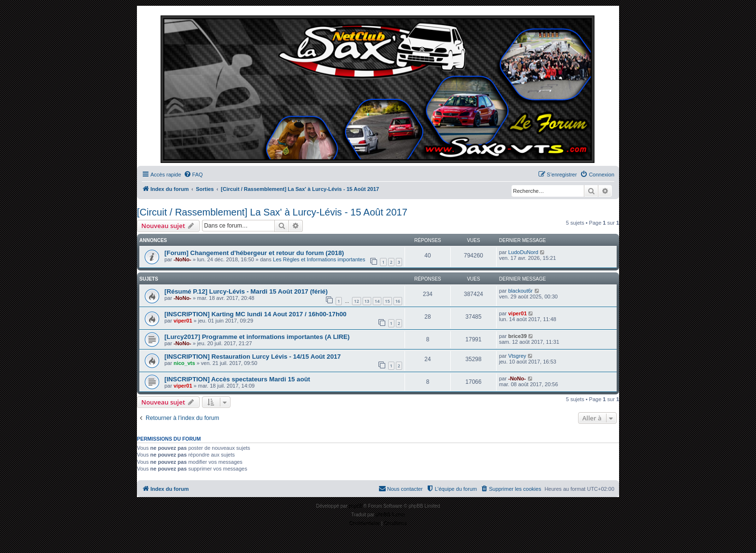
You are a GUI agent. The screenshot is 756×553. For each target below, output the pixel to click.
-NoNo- (182, 259)
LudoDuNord (523, 252)
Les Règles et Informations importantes (319, 259)
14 (377, 301)
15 (387, 301)
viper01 (183, 321)
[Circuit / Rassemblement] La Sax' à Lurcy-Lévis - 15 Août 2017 (272, 212)
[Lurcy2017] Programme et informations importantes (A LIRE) (257, 337)
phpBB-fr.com (390, 515)
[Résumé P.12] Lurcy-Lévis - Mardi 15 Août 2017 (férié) (246, 291)
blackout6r (520, 291)
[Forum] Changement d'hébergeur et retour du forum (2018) (254, 253)
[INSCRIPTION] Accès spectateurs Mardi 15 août (237, 379)
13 (367, 301)
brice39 (518, 336)
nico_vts (184, 363)
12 (356, 301)
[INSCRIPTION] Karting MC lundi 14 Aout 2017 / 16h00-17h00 (256, 314)
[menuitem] (193, 175)
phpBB (356, 506)
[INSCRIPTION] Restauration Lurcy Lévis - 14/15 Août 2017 (253, 357)
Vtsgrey (517, 356)
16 (398, 301)
